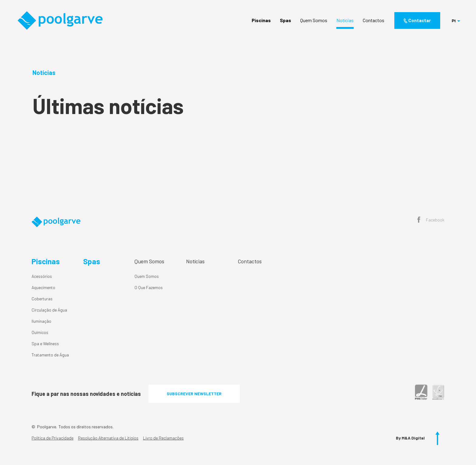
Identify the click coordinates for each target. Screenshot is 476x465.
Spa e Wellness (45, 344)
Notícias (345, 20)
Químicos (40, 332)
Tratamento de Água (50, 355)
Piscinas (261, 20)
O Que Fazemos (149, 287)
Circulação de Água (49, 310)
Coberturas (42, 299)
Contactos (374, 20)
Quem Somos (314, 20)
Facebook (431, 220)
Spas (286, 20)
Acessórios (42, 276)
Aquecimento (43, 287)
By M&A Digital (410, 438)
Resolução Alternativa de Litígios (108, 438)
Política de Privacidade (53, 438)
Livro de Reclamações (163, 438)
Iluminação (41, 321)
